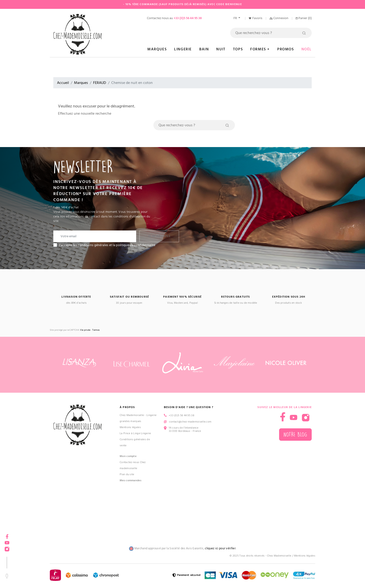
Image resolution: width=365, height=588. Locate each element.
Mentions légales (130, 427)
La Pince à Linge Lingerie (135, 433)
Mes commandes (130, 480)
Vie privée (85, 330)
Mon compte (128, 456)
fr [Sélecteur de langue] (236, 18)
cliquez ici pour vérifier (220, 548)
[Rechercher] (271, 33)
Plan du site (127, 474)
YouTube (7, 541)
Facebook (7, 535)
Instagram (7, 548)
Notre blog (295, 435)
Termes (96, 330)
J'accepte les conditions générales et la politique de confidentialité (107, 245)
